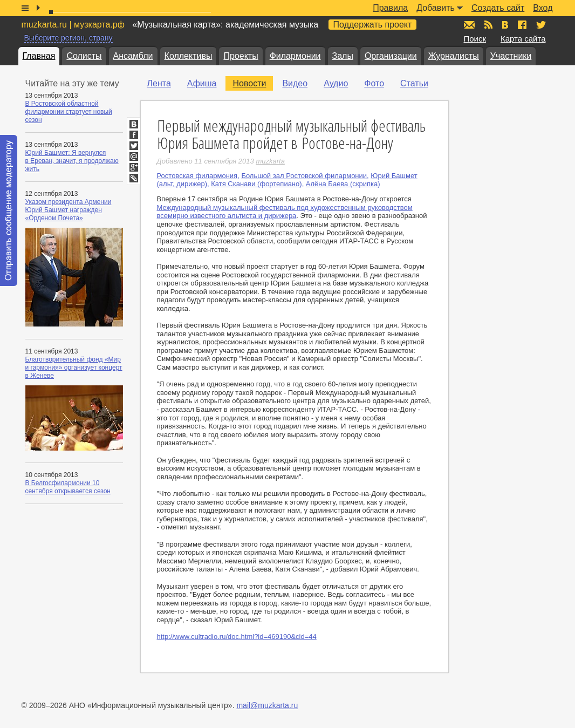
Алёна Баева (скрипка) (343, 184)
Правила (390, 8)
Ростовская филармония (197, 176)
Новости (249, 83)
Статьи (414, 83)
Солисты (84, 56)
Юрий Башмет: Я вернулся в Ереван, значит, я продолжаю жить (72, 161)
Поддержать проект (373, 25)
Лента (159, 83)
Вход (543, 8)
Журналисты (454, 56)
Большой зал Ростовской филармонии (304, 176)
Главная (39, 56)
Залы (343, 56)
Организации (391, 56)
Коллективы (189, 56)
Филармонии (295, 56)
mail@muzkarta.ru (267, 705)
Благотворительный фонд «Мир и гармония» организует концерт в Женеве (74, 368)
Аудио (336, 83)
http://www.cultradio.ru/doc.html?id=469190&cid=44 (237, 637)
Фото (374, 83)
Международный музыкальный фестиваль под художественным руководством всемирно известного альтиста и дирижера (285, 212)
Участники (511, 56)
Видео (295, 83)
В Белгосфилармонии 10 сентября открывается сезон (68, 487)
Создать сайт (498, 8)
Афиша (202, 83)
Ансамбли (133, 56)
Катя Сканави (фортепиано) (256, 184)
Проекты (241, 56)
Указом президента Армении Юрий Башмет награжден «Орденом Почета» (69, 210)
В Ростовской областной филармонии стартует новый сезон (69, 112)
